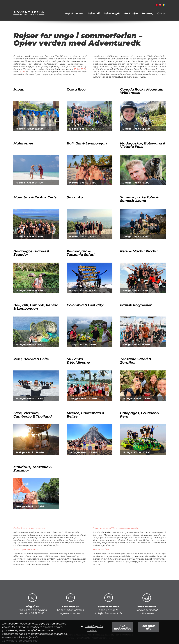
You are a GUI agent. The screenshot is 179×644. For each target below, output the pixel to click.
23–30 (84, 69)
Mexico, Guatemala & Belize (86, 403)
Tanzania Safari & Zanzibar (133, 358)
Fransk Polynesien (136, 311)
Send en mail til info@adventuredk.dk (109, 604)
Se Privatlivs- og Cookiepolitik (20, 641)
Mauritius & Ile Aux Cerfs (41, 203)
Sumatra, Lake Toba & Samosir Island (136, 211)
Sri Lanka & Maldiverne (81, 352)
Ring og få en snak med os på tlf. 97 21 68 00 (32, 604)
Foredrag (148, 13)
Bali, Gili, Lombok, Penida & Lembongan (39, 304)
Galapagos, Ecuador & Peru (134, 403)
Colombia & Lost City (85, 308)
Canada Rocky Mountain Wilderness (136, 112)
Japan (19, 98)
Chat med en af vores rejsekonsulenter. (70, 604)
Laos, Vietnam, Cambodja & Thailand (33, 400)
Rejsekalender (74, 13)
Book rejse (131, 13)
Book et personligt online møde (147, 604)
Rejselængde (112, 13)
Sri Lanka (78, 206)
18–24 (77, 69)
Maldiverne (26, 143)
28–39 (22, 72)
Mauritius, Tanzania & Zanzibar (33, 460)
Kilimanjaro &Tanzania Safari (78, 259)
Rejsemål (94, 13)
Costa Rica (73, 107)
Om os (162, 13)
